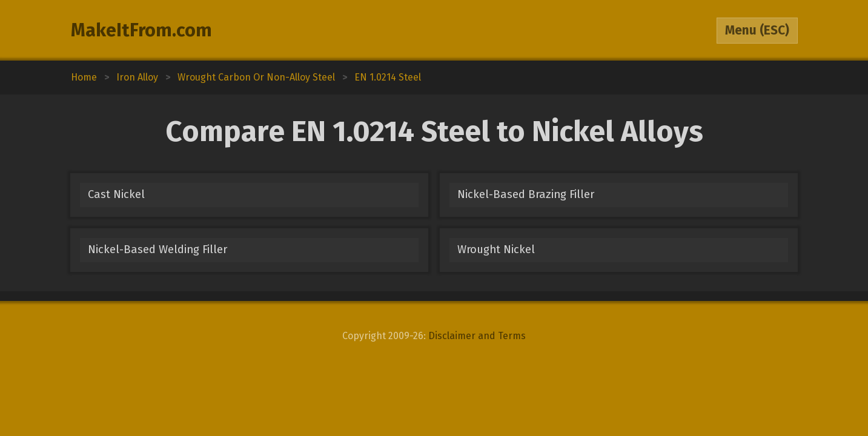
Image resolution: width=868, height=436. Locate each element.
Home (84, 77)
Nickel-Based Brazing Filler (526, 194)
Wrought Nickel (496, 249)
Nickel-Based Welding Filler (157, 249)
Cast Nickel (116, 194)
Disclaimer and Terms (477, 336)
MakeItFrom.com (141, 30)
